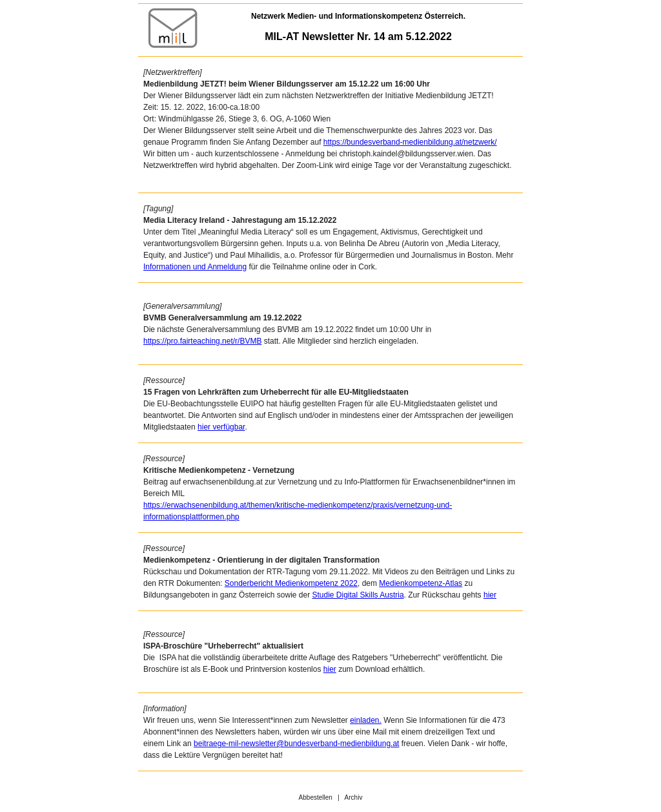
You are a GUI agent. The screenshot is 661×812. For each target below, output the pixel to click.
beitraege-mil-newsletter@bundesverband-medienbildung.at (296, 744)
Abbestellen (316, 797)
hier (490, 595)
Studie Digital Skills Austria (358, 595)
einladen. (366, 720)
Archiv (354, 797)
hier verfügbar (221, 427)
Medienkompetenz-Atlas (421, 583)
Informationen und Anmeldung (195, 267)
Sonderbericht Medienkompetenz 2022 (291, 583)
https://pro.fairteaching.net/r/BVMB (202, 341)
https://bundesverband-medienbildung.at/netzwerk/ (410, 142)
